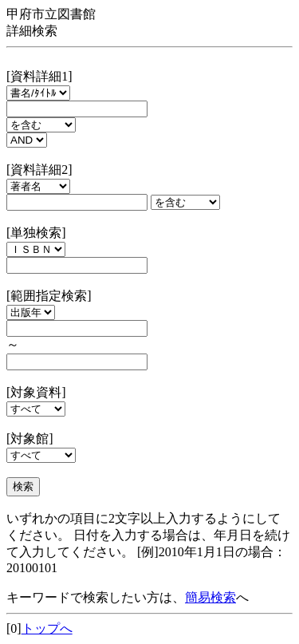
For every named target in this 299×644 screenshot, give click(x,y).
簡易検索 (210, 597)
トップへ (47, 628)
